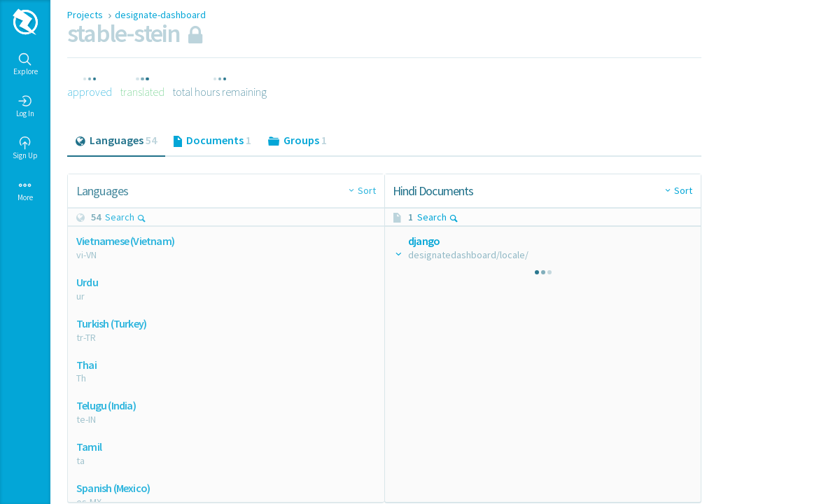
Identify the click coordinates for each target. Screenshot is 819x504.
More (25, 190)
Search (126, 217)
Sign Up (25, 148)
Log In (25, 106)
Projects (86, 15)
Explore (26, 64)
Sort (367, 190)
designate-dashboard (160, 15)
